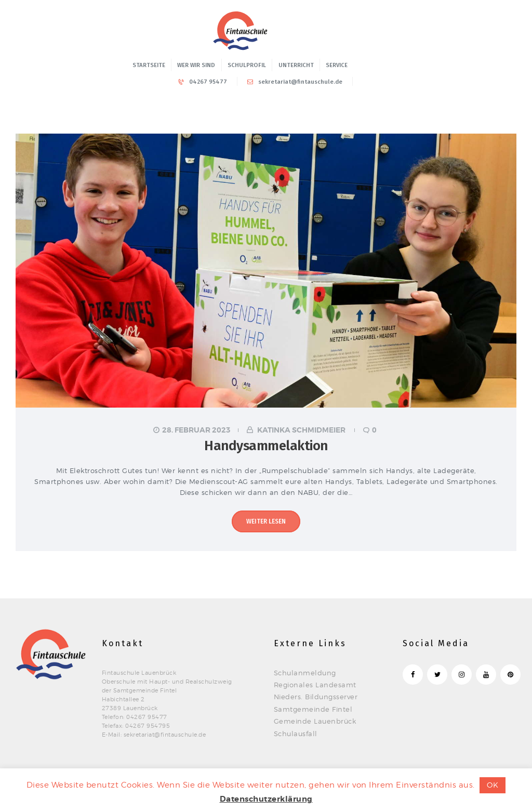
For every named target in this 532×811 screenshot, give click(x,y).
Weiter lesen (266, 521)
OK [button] (493, 785)
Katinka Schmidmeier (301, 430)
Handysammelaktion (266, 446)
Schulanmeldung (305, 673)
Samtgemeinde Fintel (313, 709)
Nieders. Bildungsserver (316, 697)
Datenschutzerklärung (266, 799)
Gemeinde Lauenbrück (315, 721)
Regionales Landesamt (315, 685)
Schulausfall (296, 734)
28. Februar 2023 (196, 430)
